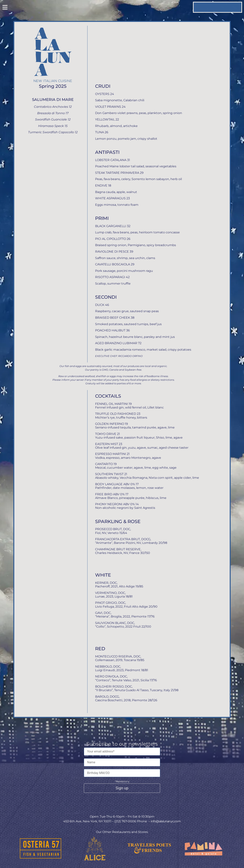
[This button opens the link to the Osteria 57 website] (41, 849)
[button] (5, 8)
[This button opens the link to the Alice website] (95, 848)
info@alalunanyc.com (166, 821)
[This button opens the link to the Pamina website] (203, 848)
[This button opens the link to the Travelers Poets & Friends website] (149, 849)
